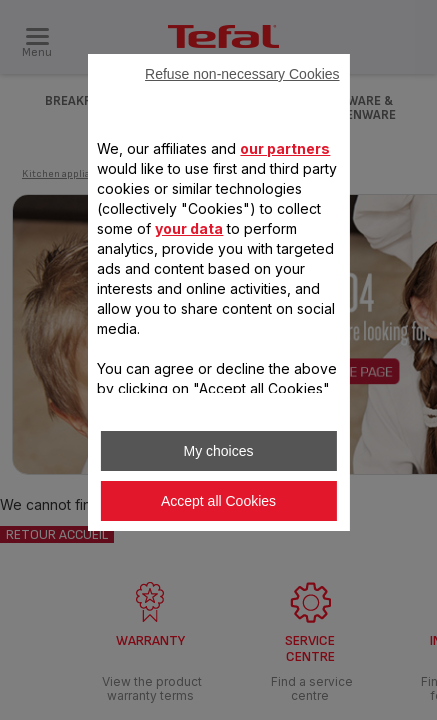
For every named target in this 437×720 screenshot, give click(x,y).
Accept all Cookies (218, 501)
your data (189, 228)
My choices (218, 451)
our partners (285, 148)
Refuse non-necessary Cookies (242, 74)
